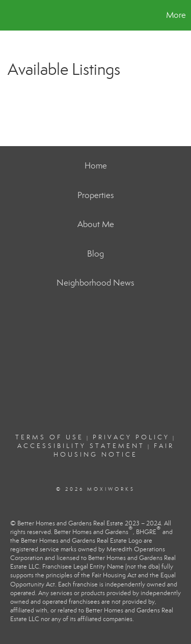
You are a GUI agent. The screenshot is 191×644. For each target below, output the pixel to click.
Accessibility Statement (81, 446)
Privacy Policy (131, 437)
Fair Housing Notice (114, 450)
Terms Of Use (49, 437)
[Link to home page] (9, 15)
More (176, 15)
